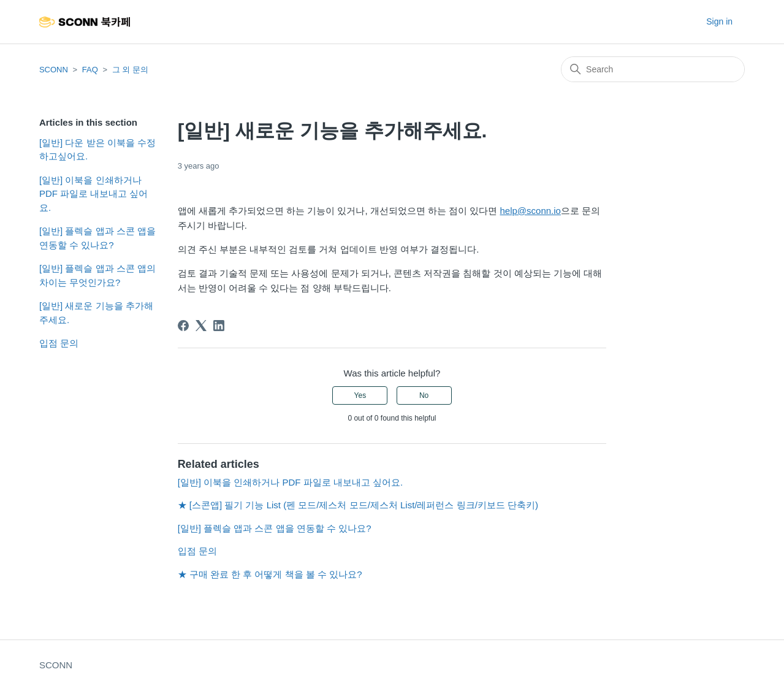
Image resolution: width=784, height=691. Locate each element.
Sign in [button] (719, 21)
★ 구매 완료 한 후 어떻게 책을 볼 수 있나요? (270, 574)
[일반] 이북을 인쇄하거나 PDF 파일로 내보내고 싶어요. (94, 194)
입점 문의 (59, 343)
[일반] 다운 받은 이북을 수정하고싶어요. (97, 150)
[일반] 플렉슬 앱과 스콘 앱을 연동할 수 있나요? (97, 238)
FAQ (90, 70)
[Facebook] (183, 326)
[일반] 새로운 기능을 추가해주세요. (96, 313)
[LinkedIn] (219, 326)
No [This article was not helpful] (424, 395)
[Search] (653, 69)
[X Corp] (201, 326)
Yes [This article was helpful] (360, 395)
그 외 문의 (130, 70)
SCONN (54, 70)
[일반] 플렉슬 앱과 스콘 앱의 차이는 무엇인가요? (97, 275)
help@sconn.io (530, 211)
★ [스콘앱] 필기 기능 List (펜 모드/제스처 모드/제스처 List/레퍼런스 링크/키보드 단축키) (358, 505)
